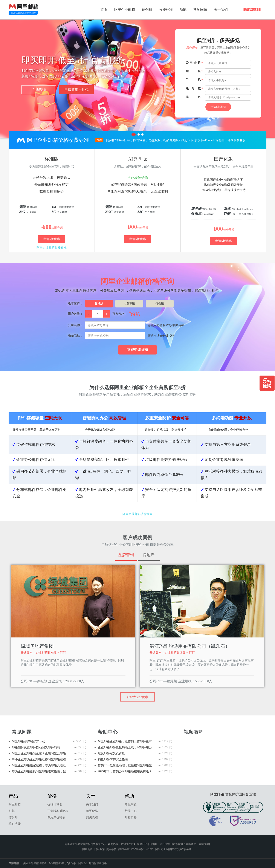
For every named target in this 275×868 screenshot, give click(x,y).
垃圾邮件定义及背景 (111, 753)
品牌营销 (126, 555)
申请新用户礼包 (76, 90)
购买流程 (92, 817)
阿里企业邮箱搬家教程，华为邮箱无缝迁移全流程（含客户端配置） (41, 765)
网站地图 (87, 849)
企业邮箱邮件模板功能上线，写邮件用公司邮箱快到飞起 (127, 747)
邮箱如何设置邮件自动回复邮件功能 (36, 747)
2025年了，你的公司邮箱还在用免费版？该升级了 (127, 771)
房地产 (149, 555)
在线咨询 (39, 90)
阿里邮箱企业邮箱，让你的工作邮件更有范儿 (127, 741)
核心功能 (15, 824)
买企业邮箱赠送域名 (35, 863)
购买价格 (92, 811)
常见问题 (200, 10)
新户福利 (252, 10)
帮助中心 (131, 811)
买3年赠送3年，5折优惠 (62, 863)
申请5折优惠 (52, 239)
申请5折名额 (218, 107)
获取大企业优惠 (137, 697)
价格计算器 (55, 805)
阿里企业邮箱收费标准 (52, 248)
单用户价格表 (56, 817)
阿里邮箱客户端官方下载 (28, 741)
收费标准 (166, 10)
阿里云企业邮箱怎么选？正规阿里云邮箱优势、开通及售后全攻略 (41, 753)
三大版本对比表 (58, 811)
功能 (183, 10)
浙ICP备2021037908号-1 (131, 849)
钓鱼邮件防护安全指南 (113, 759)
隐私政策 (100, 849)
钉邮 (12, 811)
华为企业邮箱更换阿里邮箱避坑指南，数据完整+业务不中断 (41, 771)
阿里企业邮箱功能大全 (137, 514)
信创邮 (147, 10)
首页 (104, 10)
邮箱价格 (131, 817)
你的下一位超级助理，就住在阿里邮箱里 (125, 765)
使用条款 (111, 849)
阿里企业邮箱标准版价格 (93, 863)
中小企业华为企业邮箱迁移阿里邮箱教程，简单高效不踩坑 (41, 759)
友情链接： (15, 863)
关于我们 (221, 10)
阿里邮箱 (15, 805)
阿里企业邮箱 (125, 10)
